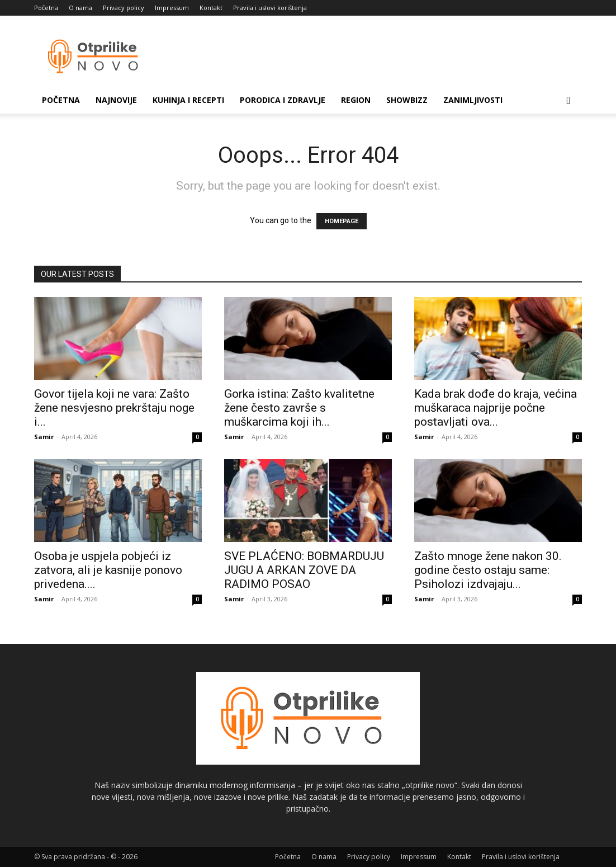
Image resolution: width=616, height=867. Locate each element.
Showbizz (407, 100)
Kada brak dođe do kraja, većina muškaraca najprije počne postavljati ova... (496, 408)
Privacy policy (124, 8)
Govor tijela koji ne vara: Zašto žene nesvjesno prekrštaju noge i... (114, 408)
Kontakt (211, 8)
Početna (46, 8)
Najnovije (116, 100)
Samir (44, 437)
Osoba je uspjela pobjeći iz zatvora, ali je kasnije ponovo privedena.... (108, 570)
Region (356, 100)
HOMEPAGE (342, 221)
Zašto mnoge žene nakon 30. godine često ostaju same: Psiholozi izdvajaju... (488, 570)
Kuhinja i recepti (188, 100)
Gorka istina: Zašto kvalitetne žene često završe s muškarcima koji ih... (299, 408)
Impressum (172, 8)
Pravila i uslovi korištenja (270, 8)
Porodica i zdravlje (283, 100)
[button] (568, 101)
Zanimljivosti (473, 100)
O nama (80, 8)
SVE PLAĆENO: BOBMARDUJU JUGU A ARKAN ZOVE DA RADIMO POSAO (304, 570)
